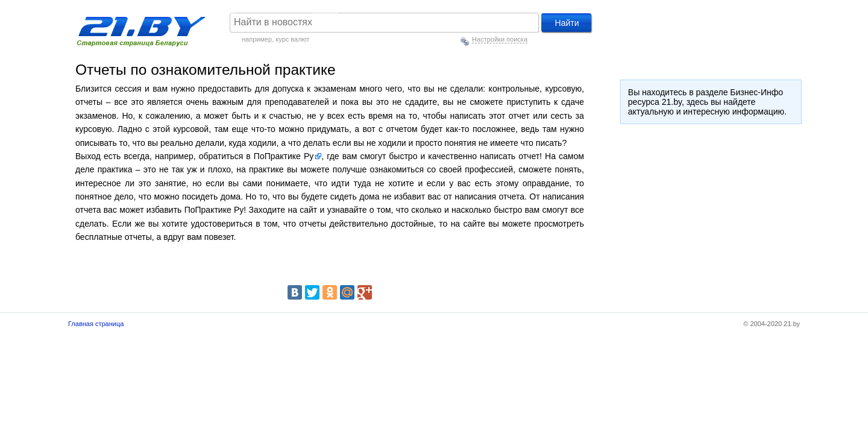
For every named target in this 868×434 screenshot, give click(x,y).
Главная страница (96, 324)
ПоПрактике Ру (283, 156)
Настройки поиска (500, 39)
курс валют (292, 39)
